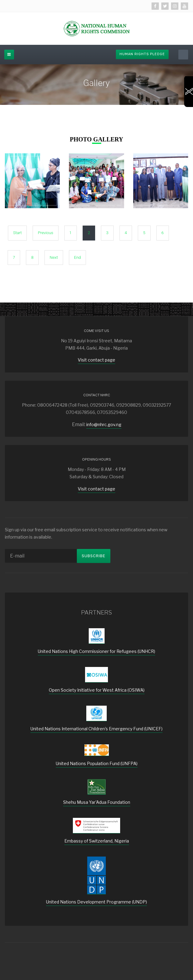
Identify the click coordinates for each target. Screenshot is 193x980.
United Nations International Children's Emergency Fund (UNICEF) (96, 729)
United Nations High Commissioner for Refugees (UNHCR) (96, 651)
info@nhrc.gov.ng (104, 424)
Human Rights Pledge (142, 54)
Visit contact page (96, 360)
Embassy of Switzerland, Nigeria (97, 841)
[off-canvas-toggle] (9, 55)
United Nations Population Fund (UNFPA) (97, 763)
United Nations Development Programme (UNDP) (96, 902)
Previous (45, 233)
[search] (183, 55)
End (77, 257)
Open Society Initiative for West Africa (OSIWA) (97, 690)
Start (17, 233)
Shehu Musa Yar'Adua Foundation (97, 802)
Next (54, 257)
